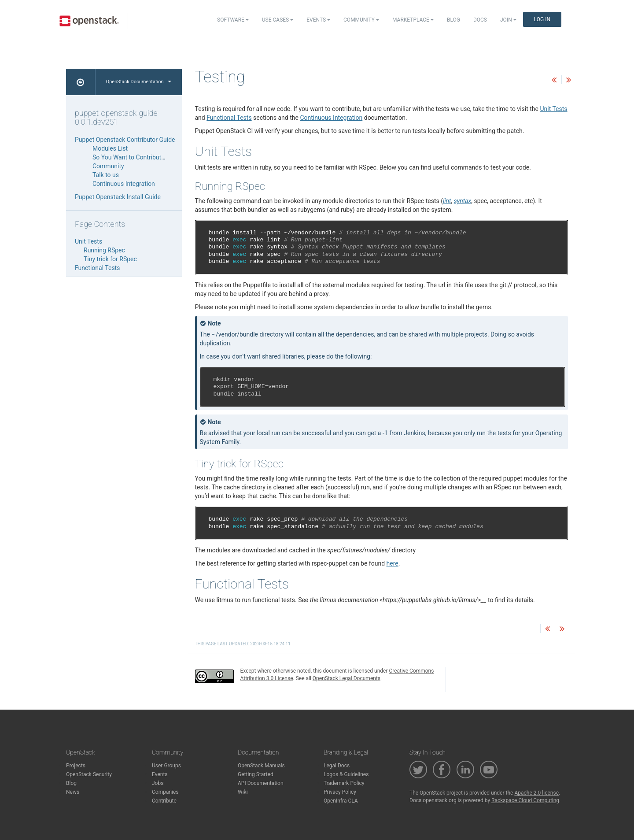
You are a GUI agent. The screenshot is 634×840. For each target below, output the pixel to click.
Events (318, 20)
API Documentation (261, 783)
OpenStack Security (89, 774)
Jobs (158, 783)
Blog (453, 20)
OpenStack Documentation (138, 82)
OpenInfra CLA (341, 801)
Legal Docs (337, 766)
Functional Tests (229, 118)
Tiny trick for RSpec (110, 259)
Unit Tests (553, 109)
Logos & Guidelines (346, 774)
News (73, 792)
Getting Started (256, 774)
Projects (76, 766)
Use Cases (278, 20)
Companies (165, 792)
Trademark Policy (344, 783)
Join (508, 20)
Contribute (164, 801)
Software (233, 20)
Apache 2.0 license (536, 793)
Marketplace (413, 20)
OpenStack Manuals (261, 766)
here (393, 563)
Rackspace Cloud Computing (525, 800)
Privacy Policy (340, 792)
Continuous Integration (331, 118)
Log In (542, 19)
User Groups (166, 766)
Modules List (110, 148)
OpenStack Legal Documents (346, 678)
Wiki (243, 792)
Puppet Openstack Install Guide (118, 197)
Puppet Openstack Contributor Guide (125, 140)
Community (361, 20)
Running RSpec (104, 250)
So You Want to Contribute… (131, 157)
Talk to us (106, 175)
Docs (480, 20)
